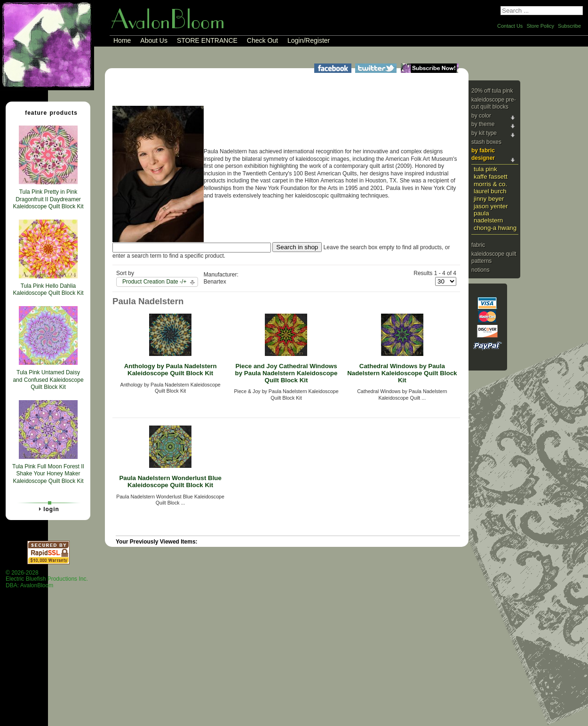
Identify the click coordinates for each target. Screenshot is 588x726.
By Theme (483, 124)
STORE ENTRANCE (207, 40)
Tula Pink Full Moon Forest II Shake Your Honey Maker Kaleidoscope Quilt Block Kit (48, 474)
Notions (481, 270)
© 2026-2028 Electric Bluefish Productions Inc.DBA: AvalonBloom (47, 579)
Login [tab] (48, 509)
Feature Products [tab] (48, 112)
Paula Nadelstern (488, 217)
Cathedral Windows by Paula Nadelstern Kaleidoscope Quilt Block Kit (402, 373)
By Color (481, 116)
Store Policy (540, 26)
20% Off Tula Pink (492, 91)
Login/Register (309, 40)
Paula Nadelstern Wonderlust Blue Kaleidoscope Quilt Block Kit (170, 481)
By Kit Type (484, 133)
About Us (154, 40)
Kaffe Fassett (491, 177)
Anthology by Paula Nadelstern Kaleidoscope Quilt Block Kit (171, 370)
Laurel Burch (490, 191)
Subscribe (569, 26)
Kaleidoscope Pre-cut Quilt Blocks (494, 103)
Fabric (478, 245)
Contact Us (510, 26)
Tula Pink (485, 169)
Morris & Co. (490, 184)
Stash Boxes (486, 142)
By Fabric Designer (483, 154)
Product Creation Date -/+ (154, 282)
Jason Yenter (491, 206)
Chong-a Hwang (495, 228)
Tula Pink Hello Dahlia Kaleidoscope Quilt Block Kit (48, 290)
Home (122, 40)
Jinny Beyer (489, 199)
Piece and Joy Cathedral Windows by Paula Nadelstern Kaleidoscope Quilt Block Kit (286, 373)
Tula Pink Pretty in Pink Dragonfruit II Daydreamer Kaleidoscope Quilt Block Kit (48, 199)
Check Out (262, 40)
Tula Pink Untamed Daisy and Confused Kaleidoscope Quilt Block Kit (48, 380)
